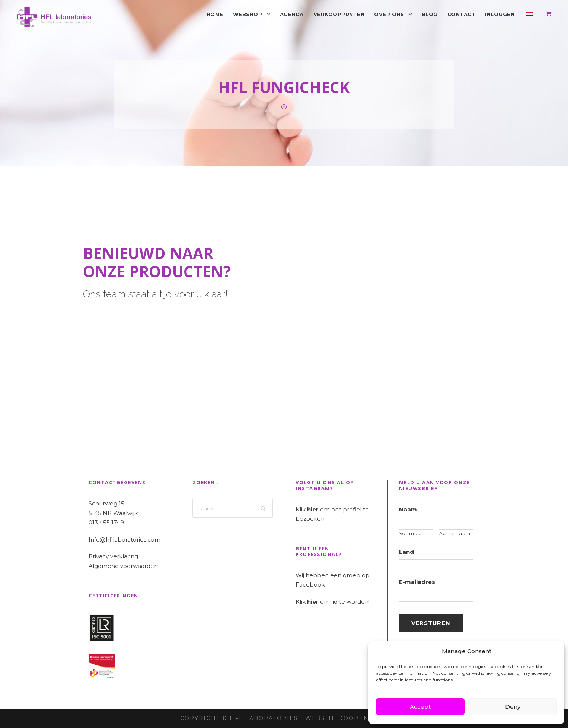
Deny (513, 707)
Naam (408, 509)
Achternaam (455, 534)
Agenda (292, 14)
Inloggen (500, 14)
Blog (430, 14)
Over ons (389, 14)
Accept (420, 707)
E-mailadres (417, 582)
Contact (462, 14)
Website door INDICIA (347, 718)
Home (215, 14)
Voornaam (413, 534)
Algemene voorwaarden (123, 566)
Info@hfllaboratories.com (125, 539)
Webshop (248, 14)
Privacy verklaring (113, 556)
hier (313, 509)
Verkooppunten (339, 14)
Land (406, 552)
